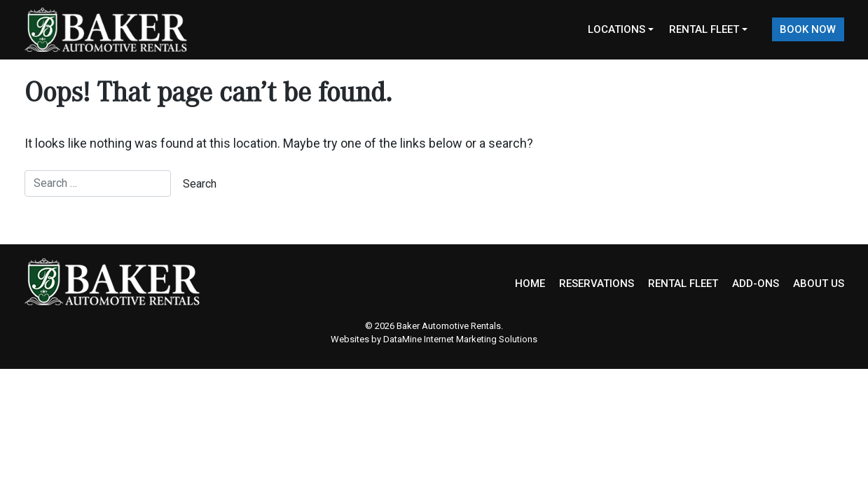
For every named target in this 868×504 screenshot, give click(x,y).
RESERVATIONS (597, 283)
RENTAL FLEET (683, 283)
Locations (616, 29)
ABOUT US (819, 283)
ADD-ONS (756, 283)
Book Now (808, 29)
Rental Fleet (704, 29)
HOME (530, 283)
